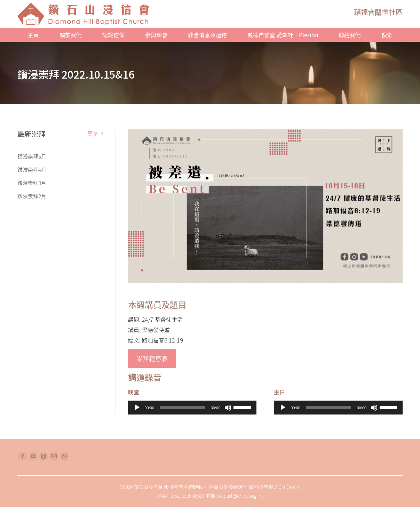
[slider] (183, 408)
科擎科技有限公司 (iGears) (272, 487)
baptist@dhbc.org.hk (240, 496)
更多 (93, 133)
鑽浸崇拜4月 (32, 170)
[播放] (137, 408)
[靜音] (228, 408)
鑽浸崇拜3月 (32, 183)
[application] (192, 408)
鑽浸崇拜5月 (32, 156)
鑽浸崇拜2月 (32, 196)
